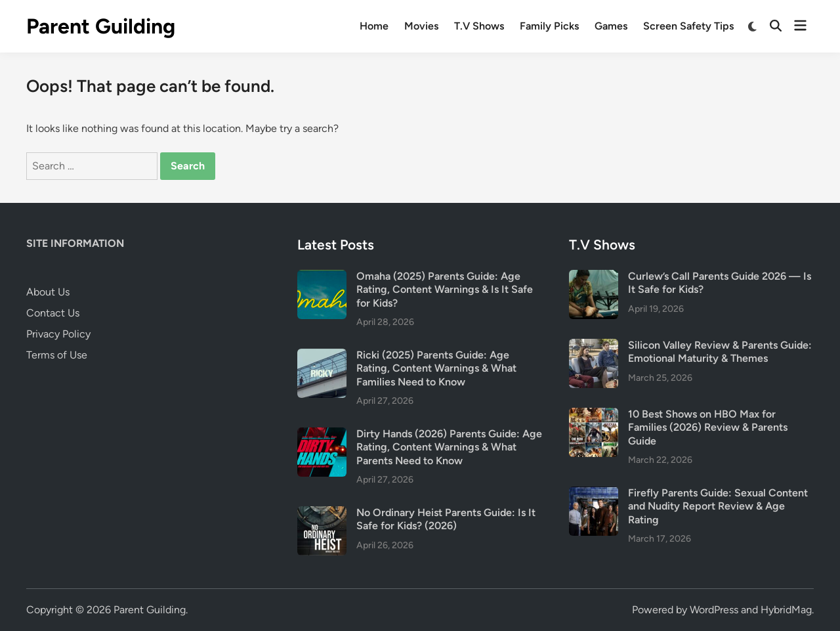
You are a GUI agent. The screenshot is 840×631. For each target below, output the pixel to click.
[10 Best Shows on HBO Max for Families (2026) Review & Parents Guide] (594, 415)
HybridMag (786, 610)
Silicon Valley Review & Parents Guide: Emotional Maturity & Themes (720, 352)
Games (611, 26)
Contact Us (53, 313)
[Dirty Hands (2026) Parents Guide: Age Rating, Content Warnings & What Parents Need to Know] (322, 435)
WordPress (714, 610)
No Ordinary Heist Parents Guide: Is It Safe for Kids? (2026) (446, 519)
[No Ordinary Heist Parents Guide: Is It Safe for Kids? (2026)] (322, 514)
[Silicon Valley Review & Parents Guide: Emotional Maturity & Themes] (594, 346)
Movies (421, 26)
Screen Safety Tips (688, 26)
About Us (48, 292)
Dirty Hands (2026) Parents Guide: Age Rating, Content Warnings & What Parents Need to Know (449, 447)
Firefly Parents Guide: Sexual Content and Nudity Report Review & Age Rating (718, 506)
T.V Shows (479, 26)
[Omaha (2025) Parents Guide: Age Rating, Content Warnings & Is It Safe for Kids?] (322, 277)
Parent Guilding (101, 26)
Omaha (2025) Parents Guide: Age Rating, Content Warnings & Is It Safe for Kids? (445, 290)
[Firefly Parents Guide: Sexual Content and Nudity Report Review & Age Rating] (594, 494)
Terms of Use (57, 355)
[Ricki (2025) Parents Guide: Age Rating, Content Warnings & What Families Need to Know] (322, 356)
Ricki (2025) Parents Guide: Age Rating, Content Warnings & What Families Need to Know (436, 368)
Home (374, 26)
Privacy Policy (58, 334)
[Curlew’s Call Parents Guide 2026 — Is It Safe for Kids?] (594, 277)
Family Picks (549, 26)
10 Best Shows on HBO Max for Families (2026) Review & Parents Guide (708, 427)
